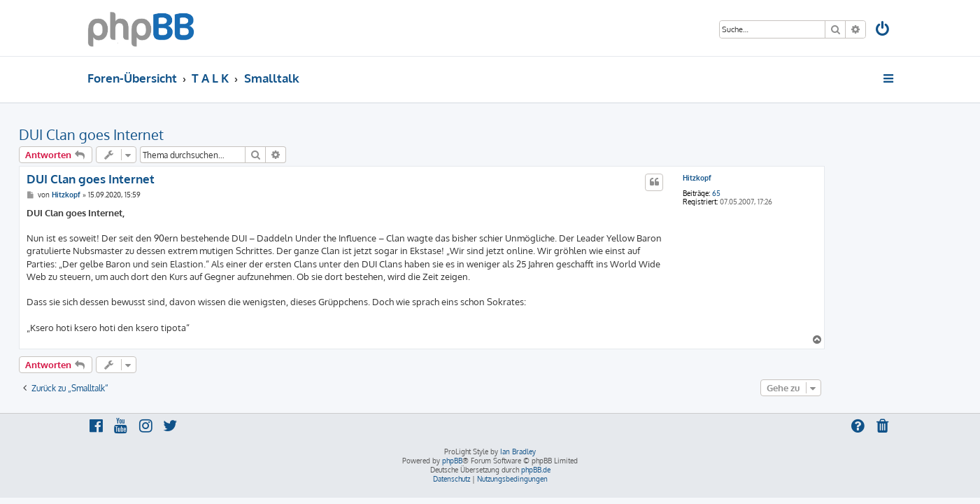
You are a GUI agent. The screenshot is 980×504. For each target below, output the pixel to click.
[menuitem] (883, 30)
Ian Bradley (518, 451)
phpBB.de (536, 470)
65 (785, 193)
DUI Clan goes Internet (160, 134)
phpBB (452, 461)
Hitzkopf (766, 178)
